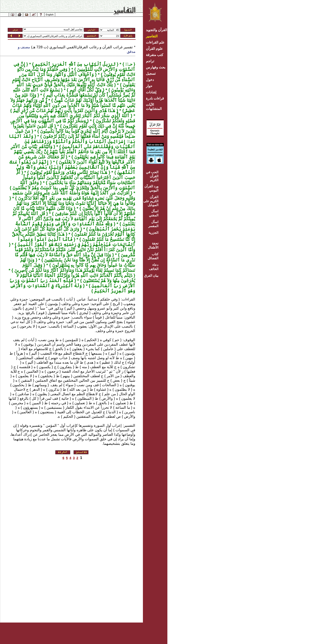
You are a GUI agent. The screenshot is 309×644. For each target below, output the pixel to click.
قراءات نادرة (155, 98)
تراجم (150, 61)
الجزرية (153, 233)
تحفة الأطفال (153, 245)
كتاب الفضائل (153, 256)
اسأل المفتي (154, 213)
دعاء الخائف (154, 267)
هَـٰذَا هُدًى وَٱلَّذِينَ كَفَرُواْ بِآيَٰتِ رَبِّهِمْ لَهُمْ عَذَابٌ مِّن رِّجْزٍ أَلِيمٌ (64, 111)
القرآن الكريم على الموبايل (151, 201)
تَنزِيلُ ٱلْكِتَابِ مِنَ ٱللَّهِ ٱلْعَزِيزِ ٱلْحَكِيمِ (75, 64)
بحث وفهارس (157, 67)
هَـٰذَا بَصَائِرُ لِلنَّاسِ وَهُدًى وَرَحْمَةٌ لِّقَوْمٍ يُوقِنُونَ (68, 172)
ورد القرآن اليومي (151, 188)
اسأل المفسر (153, 224)
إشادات (151, 92)
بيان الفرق (151, 276)
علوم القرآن (154, 49)
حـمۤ (128, 64)
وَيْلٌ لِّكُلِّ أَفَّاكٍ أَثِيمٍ (85, 90)
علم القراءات (155, 42)
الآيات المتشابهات (154, 107)
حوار (149, 86)
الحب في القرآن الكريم (152, 176)
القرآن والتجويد (156, 30)
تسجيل (151, 74)
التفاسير (152, 36)
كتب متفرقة (155, 55)
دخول (150, 80)
